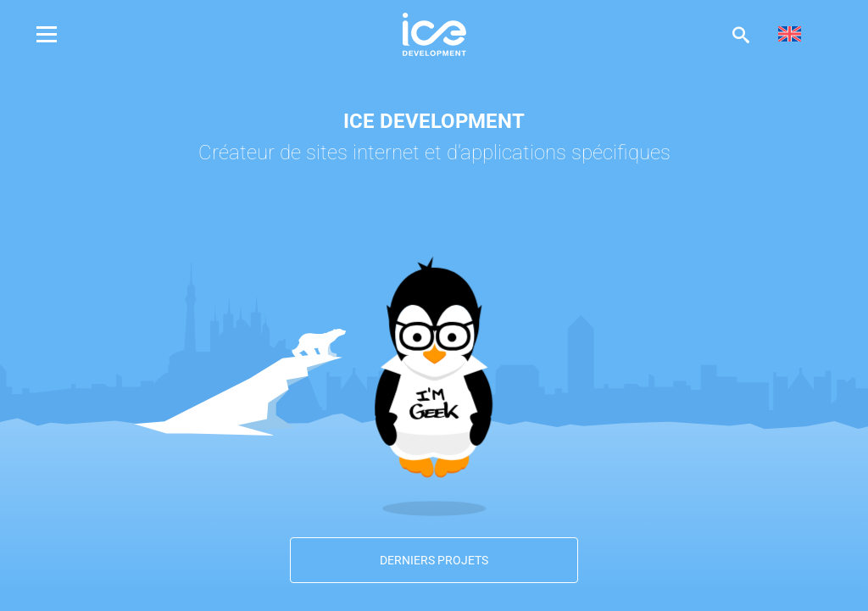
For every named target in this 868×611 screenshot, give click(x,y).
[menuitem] (790, 34)
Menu (59, 34)
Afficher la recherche (741, 34)
